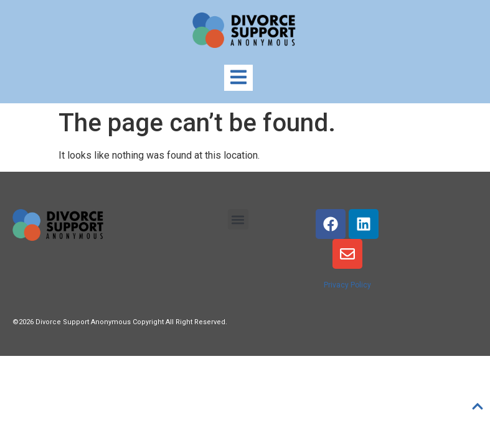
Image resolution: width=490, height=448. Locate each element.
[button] (238, 219)
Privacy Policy (347, 285)
